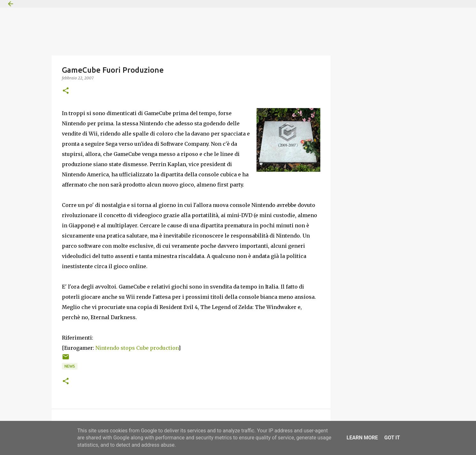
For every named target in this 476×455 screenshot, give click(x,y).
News (70, 366)
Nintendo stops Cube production (137, 348)
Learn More (362, 438)
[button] (66, 91)
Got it (392, 438)
